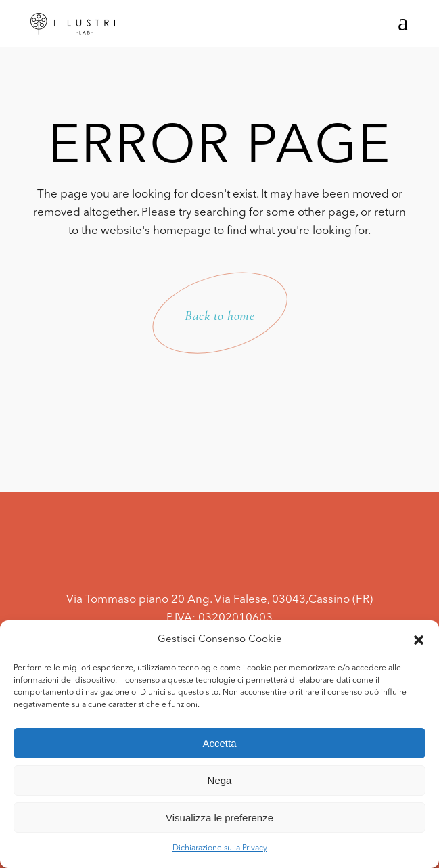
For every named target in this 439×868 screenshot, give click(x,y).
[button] (419, 640)
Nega (220, 780)
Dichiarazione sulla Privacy (220, 848)
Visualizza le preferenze (220, 818)
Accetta (219, 743)
